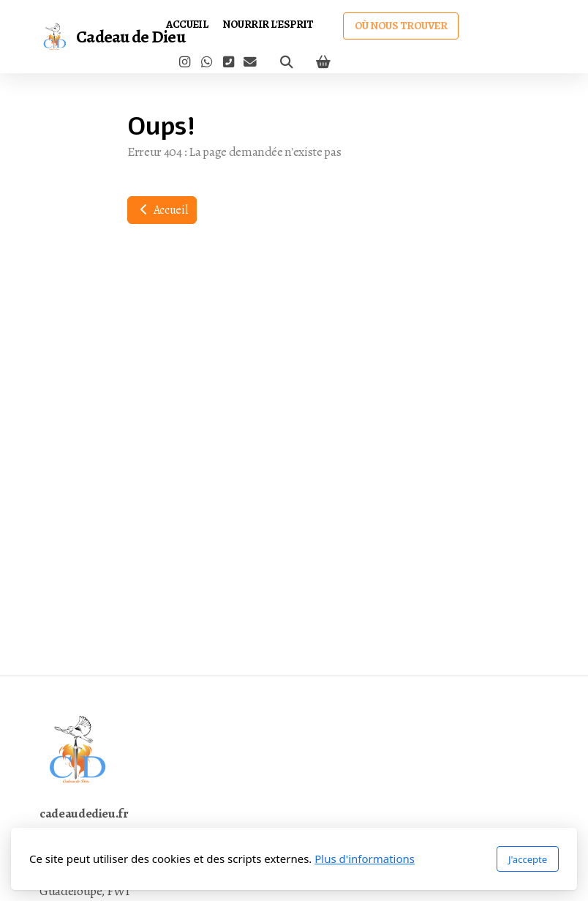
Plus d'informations (365, 859)
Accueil (162, 210)
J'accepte (528, 859)
